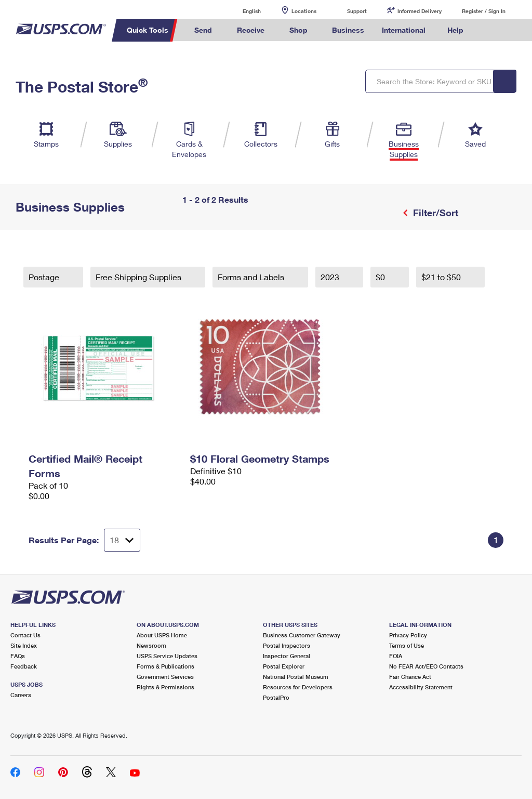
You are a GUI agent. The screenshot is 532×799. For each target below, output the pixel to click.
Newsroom (151, 645)
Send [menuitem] (203, 30)
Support (357, 11)
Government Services (165, 677)
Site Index (24, 645)
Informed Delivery (420, 11)
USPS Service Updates (167, 656)
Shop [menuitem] (298, 30)
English (241, 11)
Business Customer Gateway (302, 635)
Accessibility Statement (421, 687)
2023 (331, 277)
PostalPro (276, 697)
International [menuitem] (404, 30)
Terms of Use (407, 645)
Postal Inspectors (287, 645)
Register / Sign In (484, 11)
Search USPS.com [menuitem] (490, 30)
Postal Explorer (284, 666)
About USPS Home (162, 635)
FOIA (396, 656)
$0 (381, 277)
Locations (304, 11)
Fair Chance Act (410, 677)
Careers (21, 695)
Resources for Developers (298, 687)
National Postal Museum (296, 677)
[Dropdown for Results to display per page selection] (122, 540)
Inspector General (287, 656)
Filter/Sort (434, 213)
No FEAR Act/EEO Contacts (426, 666)
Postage (45, 277)
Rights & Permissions (165, 687)
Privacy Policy (408, 635)
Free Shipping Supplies (139, 277)
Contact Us (25, 635)
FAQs (18, 656)
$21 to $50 (442, 277)
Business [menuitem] (348, 30)
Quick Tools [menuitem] (148, 30)
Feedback (24, 666)
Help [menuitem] (455, 30)
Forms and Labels (252, 277)
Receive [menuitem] (251, 30)
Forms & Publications (165, 666)
